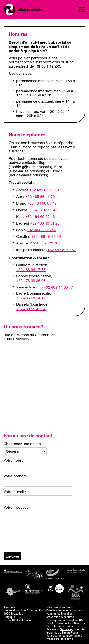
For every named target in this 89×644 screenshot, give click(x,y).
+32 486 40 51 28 (45, 223)
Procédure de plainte (60, 639)
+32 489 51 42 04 (31, 309)
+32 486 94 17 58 (31, 270)
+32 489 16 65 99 (46, 237)
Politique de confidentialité (63, 636)
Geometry (66, 629)
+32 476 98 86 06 (31, 281)
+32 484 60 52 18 (40, 217)
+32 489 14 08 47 (58, 287)
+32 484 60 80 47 (42, 203)
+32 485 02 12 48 (43, 210)
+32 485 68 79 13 (44, 190)
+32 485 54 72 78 (44, 243)
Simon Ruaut (70, 632)
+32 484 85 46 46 (41, 230)
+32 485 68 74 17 (31, 298)
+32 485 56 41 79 (40, 197)
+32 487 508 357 (62, 250)
